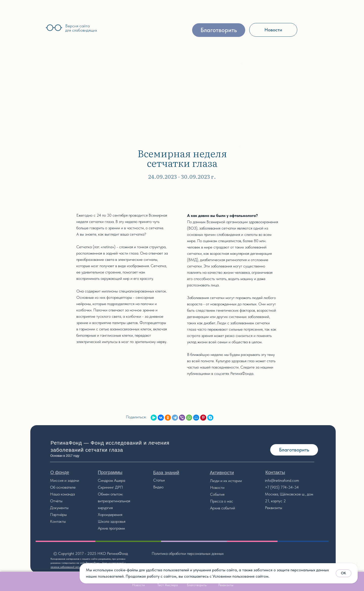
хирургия (105, 508)
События (217, 494)
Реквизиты (274, 508)
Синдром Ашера (111, 480)
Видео (158, 487)
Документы (59, 508)
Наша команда (62, 494)
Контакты (58, 521)
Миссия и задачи (65, 480)
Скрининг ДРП (110, 487)
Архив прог (107, 528)
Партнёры (58, 515)
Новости (217, 487)
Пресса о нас (222, 501)
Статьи (159, 480)
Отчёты (56, 501)
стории (236, 481)
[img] (27, 27)
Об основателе (63, 487)
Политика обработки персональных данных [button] (188, 553)
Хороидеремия (110, 515)
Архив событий (223, 508)
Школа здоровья (112, 521)
